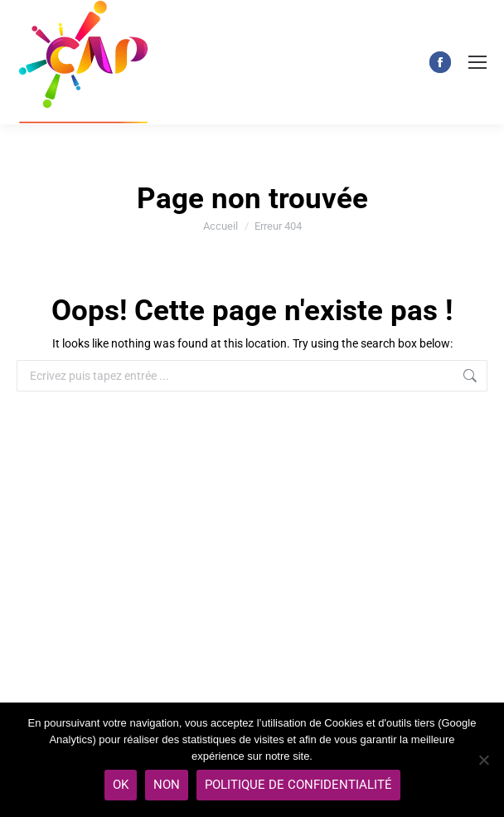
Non (167, 785)
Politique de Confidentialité (298, 785)
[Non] (483, 760)
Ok (121, 785)
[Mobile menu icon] (477, 62)
